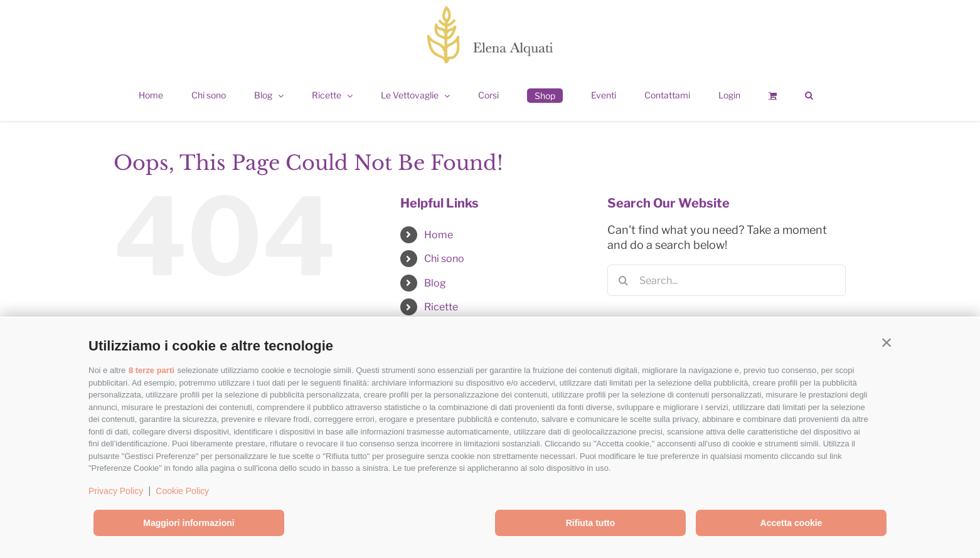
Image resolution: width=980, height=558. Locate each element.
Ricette (441, 307)
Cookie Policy (182, 491)
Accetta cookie (791, 523)
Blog (435, 283)
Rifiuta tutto (591, 523)
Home (439, 235)
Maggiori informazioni (189, 523)
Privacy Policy (116, 491)
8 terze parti (152, 370)
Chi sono (444, 259)
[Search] (623, 280)
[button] (887, 343)
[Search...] (727, 280)
